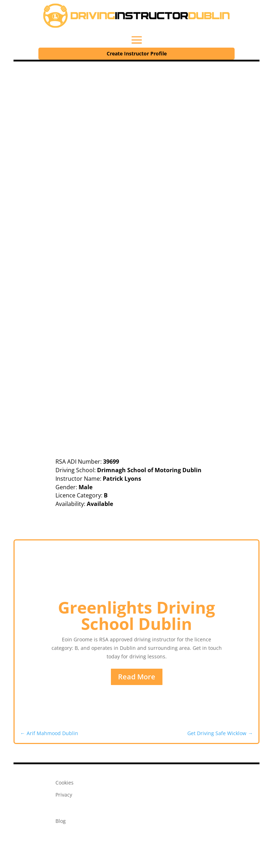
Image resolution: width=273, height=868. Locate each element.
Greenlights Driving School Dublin (136, 615)
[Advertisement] (136, 115)
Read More (137, 677)
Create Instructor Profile (137, 53)
